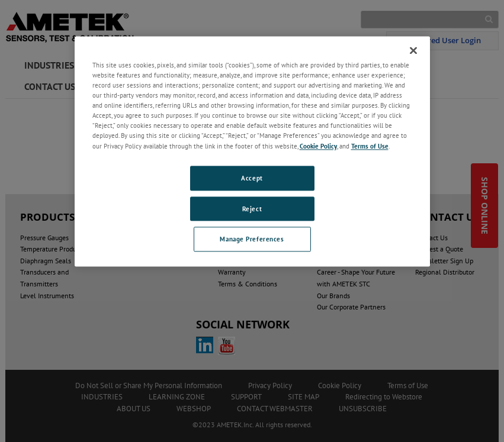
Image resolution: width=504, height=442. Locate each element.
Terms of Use (370, 146)
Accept (252, 178)
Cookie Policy (318, 146)
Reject (252, 209)
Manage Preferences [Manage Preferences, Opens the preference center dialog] (252, 239)
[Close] (413, 50)
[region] (252, 151)
